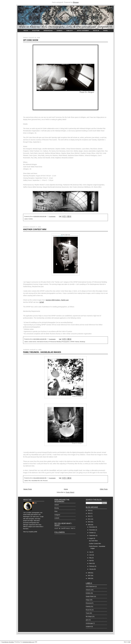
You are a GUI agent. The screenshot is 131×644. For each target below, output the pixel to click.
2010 (89, 522)
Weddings (82, 342)
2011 (89, 519)
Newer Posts (28, 489)
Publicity (70, 31)
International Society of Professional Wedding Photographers (53, 342)
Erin (36, 503)
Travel (105, 31)
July (91, 552)
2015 (89, 511)
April (91, 561)
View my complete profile (30, 532)
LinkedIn (57, 518)
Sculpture (36, 31)
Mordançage (48, 31)
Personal (45, 481)
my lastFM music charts (67, 528)
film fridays (89, 617)
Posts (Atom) (70, 492)
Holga (26, 31)
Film (30, 481)
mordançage (89, 623)
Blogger (76, 2)
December (92, 527)
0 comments (52, 216)
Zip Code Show (31, 40)
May (91, 558)
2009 (89, 525)
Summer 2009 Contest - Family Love (57, 300)
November (92, 530)
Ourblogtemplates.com (28, 642)
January (92, 569)
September (93, 536)
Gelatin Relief (90, 597)
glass (87, 620)
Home (66, 489)
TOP (129, 642)
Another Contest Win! (35, 229)
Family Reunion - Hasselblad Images (42, 352)
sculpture (88, 627)
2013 (89, 513)
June (91, 555)
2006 (89, 578)
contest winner (32, 342)
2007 (89, 576)
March (91, 563)
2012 (89, 516)
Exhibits (60, 31)
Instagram (57, 515)
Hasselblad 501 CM (37, 481)
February (92, 566)
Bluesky (57, 508)
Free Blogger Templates (8, 642)
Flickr (56, 511)
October (92, 533)
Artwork (57, 505)
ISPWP (42, 302)
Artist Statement (83, 31)
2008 (89, 573)
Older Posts (104, 489)
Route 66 (96, 31)
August (91, 538)
